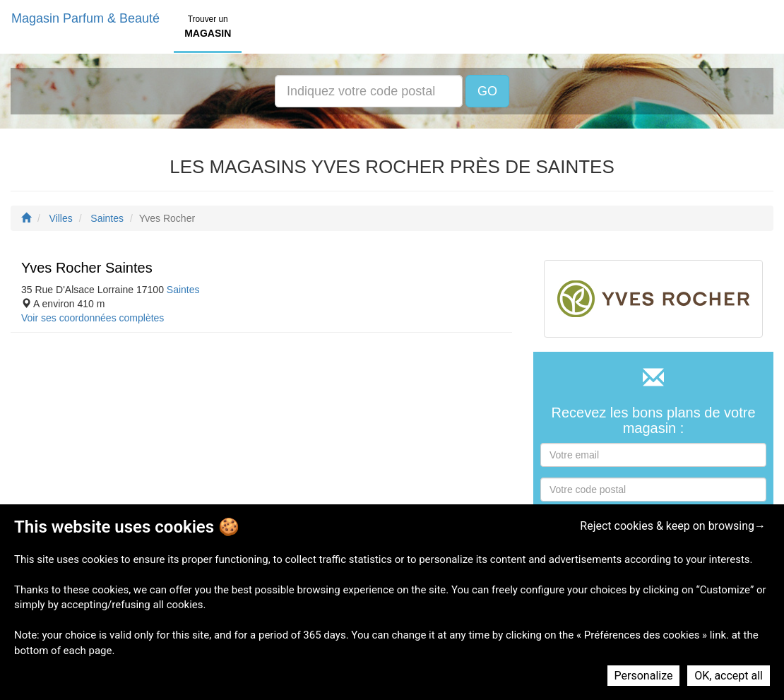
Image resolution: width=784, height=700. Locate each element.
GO (487, 91)
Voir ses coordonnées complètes (93, 318)
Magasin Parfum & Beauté (85, 18)
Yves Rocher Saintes (87, 268)
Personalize (644, 676)
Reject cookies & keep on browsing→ (673, 526)
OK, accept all (729, 676)
